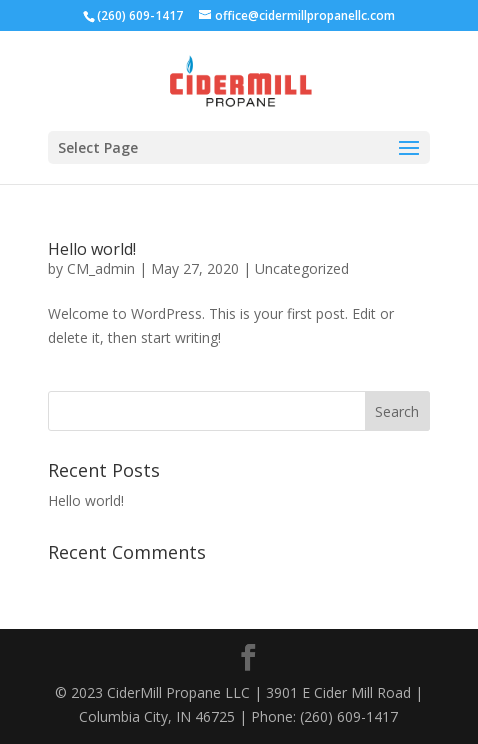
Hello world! (92, 249)
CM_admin (101, 268)
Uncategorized (302, 268)
